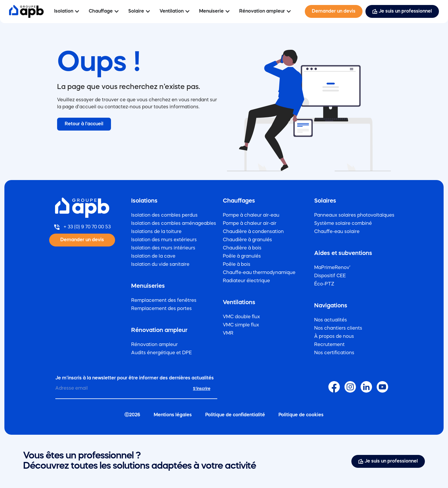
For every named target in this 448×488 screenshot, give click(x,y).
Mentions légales (173, 415)
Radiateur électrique (246, 281)
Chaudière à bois (242, 248)
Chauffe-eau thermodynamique (259, 273)
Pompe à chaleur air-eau (251, 215)
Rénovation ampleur (154, 345)
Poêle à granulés (242, 256)
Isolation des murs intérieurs (163, 248)
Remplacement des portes (161, 309)
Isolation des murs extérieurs (164, 240)
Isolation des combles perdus (164, 215)
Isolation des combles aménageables (174, 224)
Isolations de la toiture (156, 232)
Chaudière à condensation (253, 232)
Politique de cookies (301, 415)
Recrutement (329, 345)
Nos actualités (331, 320)
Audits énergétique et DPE (161, 353)
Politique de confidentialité (235, 415)
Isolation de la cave (153, 256)
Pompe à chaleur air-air (250, 224)
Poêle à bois (237, 265)
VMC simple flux (241, 325)
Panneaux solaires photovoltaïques (354, 215)
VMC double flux (241, 317)
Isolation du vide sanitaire (160, 265)
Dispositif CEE (330, 276)
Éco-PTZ (324, 284)
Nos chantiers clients (338, 328)
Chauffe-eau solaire (337, 232)
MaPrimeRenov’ (332, 268)
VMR (228, 333)
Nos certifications (334, 353)
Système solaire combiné (343, 224)
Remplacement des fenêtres (164, 301)
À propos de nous (334, 337)
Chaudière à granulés (247, 240)
